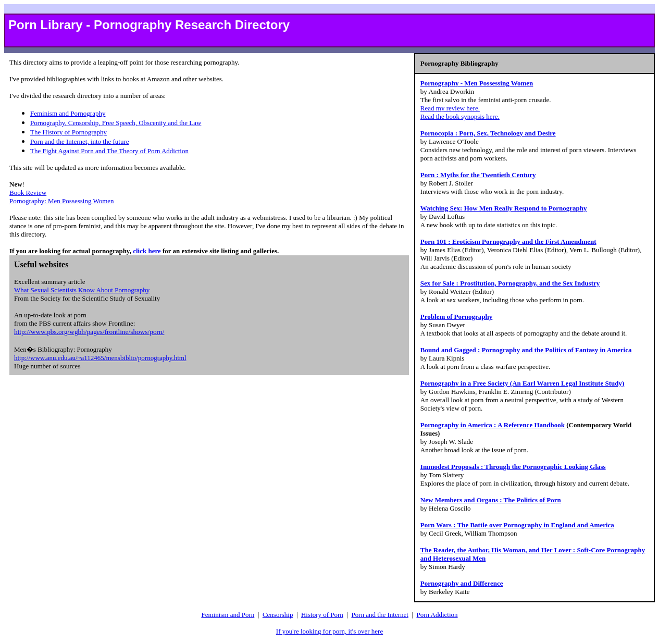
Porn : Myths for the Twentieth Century (478, 175)
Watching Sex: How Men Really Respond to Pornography (504, 208)
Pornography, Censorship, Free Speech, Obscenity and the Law (116, 123)
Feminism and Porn (228, 615)
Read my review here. (450, 108)
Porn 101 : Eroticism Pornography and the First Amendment (508, 241)
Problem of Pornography (456, 317)
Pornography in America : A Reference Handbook (493, 425)
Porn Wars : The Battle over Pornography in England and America (517, 525)
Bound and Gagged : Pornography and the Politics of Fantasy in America (526, 350)
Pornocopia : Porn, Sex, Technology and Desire (488, 133)
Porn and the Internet (380, 615)
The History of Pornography (69, 132)
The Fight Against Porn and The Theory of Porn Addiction (109, 151)
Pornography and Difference (462, 583)
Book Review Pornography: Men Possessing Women (62, 197)
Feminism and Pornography (68, 113)
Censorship (278, 615)
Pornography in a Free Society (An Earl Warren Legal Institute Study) (522, 383)
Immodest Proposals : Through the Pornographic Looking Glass (513, 467)
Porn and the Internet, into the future (80, 141)
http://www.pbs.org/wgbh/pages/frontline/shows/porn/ (89, 332)
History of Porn (322, 615)
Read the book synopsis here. (460, 116)
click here (147, 251)
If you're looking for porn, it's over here (329, 631)
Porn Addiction (437, 615)
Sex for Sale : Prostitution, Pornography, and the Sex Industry (510, 283)
